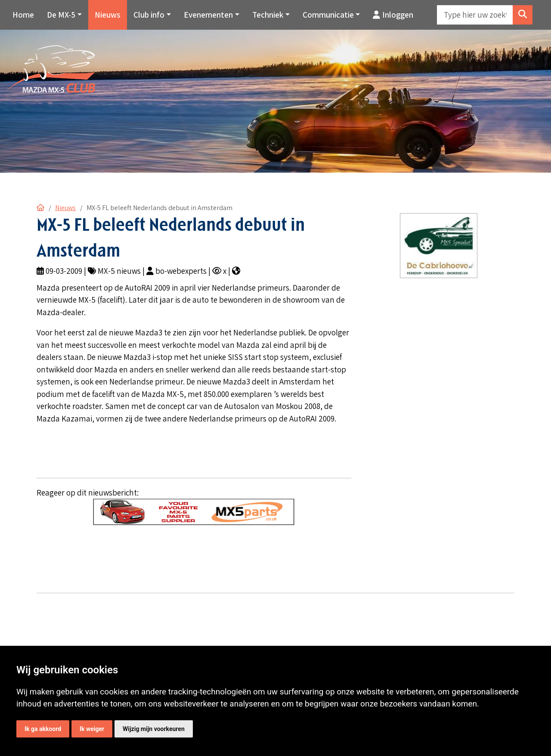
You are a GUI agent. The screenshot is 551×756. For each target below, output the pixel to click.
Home (23, 15)
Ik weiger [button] (92, 729)
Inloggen (393, 15)
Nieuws (108, 15)
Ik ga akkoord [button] (43, 729)
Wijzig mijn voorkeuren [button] (154, 729)
